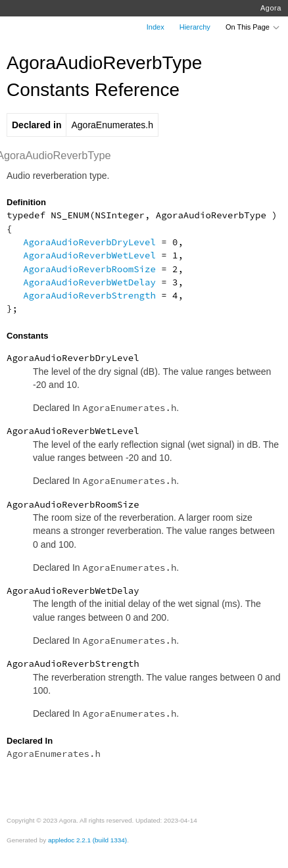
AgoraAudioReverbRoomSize (89, 269)
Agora (271, 8)
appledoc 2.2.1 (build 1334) (87, 840)
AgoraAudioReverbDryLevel (89, 242)
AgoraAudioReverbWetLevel (89, 255)
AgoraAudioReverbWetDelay (89, 282)
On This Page (253, 27)
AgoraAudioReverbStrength (89, 295)
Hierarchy (195, 27)
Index (156, 27)
